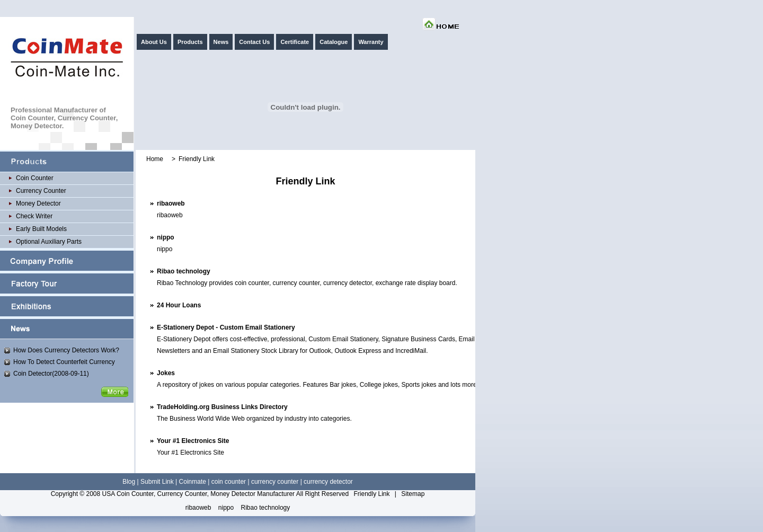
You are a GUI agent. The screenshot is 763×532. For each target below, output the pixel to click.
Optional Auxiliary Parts (49, 242)
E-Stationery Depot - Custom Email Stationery (226, 327)
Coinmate (193, 482)
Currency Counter (41, 191)
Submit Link (157, 482)
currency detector (328, 482)
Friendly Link (371, 494)
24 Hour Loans (179, 305)
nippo (166, 237)
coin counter (229, 482)
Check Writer (34, 216)
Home (155, 159)
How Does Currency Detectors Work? (66, 350)
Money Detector (38, 203)
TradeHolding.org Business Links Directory (222, 407)
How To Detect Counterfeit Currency (64, 362)
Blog (129, 482)
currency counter (275, 482)
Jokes (166, 373)
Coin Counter (35, 178)
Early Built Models (41, 229)
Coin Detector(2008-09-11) (51, 374)
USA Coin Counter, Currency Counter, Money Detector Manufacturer (199, 494)
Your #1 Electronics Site (193, 441)
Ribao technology (184, 271)
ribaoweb (171, 203)
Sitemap (413, 494)
